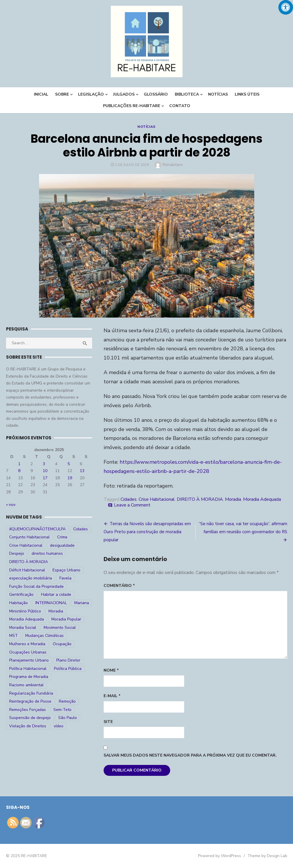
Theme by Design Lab (267, 856)
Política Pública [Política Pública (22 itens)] (68, 669)
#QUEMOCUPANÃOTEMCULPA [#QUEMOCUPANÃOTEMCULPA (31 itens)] (37, 529)
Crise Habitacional (157, 499)
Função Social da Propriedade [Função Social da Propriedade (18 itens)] (36, 586)
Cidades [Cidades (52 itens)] (80, 529)
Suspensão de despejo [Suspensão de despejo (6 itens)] (30, 718)
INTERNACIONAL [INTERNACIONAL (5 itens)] (51, 603)
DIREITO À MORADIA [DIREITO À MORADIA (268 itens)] (29, 562)
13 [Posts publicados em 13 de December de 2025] (82, 471)
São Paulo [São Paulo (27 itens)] (68, 718)
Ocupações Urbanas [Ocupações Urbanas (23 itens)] (28, 652)
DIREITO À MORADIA (200, 499)
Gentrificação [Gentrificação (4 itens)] (21, 595)
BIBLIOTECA (187, 94)
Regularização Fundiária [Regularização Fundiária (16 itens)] (31, 693)
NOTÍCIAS (218, 94)
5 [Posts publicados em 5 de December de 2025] (69, 464)
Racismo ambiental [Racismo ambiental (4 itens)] (26, 685)
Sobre (62, 94)
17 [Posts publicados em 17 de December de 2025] (45, 478)
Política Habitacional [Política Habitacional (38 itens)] (28, 669)
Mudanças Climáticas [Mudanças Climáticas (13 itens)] (44, 636)
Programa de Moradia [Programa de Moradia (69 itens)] (29, 677)
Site (108, 722)
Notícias (146, 127)
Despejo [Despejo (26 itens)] (17, 553)
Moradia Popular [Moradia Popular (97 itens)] (66, 619)
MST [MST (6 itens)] (13, 636)
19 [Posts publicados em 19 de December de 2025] (70, 478)
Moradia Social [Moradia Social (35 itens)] (23, 628)
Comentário (119, 586)
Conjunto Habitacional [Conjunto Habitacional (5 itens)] (29, 537)
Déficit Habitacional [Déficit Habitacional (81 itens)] (27, 570)
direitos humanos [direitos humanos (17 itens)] (47, 553)
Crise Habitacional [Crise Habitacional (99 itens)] (26, 545)
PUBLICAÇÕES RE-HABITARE (132, 106)
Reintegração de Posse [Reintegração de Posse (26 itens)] (30, 701)
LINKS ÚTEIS (247, 94)
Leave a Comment (132, 505)
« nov (11, 505)
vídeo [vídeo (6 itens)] (59, 726)
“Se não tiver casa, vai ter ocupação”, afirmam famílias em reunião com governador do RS (243, 528)
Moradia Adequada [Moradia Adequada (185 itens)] (27, 619)
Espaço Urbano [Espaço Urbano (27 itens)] (66, 570)
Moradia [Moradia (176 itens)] (56, 611)
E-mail (112, 696)
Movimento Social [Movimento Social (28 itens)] (60, 628)
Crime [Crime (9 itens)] (62, 537)
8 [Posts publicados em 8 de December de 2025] (19, 471)
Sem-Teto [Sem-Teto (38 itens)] (62, 710)
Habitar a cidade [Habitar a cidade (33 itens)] (56, 595)
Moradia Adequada (262, 499)
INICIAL (41, 94)
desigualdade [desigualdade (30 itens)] (62, 545)
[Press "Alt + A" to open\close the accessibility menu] (286, 7)
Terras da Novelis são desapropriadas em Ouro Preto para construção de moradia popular (147, 532)
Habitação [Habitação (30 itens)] (19, 603)
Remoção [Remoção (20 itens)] (67, 701)
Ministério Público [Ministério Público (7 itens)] (25, 611)
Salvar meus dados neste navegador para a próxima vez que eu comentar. (190, 755)
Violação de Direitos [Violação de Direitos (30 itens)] (28, 726)
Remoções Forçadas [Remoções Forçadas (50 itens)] (28, 710)
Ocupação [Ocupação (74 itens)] (62, 644)
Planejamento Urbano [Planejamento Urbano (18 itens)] (29, 660)
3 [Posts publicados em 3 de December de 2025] (44, 464)
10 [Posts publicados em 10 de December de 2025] (45, 471)
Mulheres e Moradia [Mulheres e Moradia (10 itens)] (27, 644)
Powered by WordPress (220, 856)
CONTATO (180, 106)
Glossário (156, 94)
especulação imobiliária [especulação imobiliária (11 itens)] (31, 578)
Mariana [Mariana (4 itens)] (82, 603)
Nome (111, 670)
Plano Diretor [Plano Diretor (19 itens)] (68, 660)
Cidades (129, 499)
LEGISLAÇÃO (91, 94)
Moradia (233, 499)
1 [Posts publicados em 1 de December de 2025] (19, 464)
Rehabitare (173, 165)
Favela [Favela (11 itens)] (65, 578)
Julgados (124, 94)
